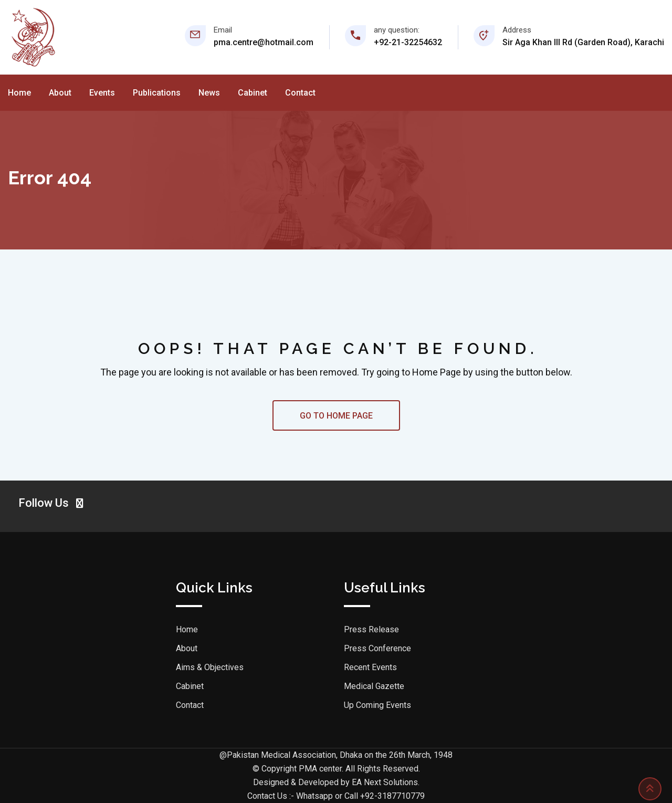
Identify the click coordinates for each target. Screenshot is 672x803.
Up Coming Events (377, 705)
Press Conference (377, 648)
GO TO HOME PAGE (336, 416)
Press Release (371, 629)
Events (102, 93)
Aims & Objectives (210, 667)
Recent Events (370, 667)
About (60, 93)
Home (19, 93)
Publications (157, 93)
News (209, 93)
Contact (300, 93)
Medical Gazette (374, 686)
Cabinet (253, 93)
